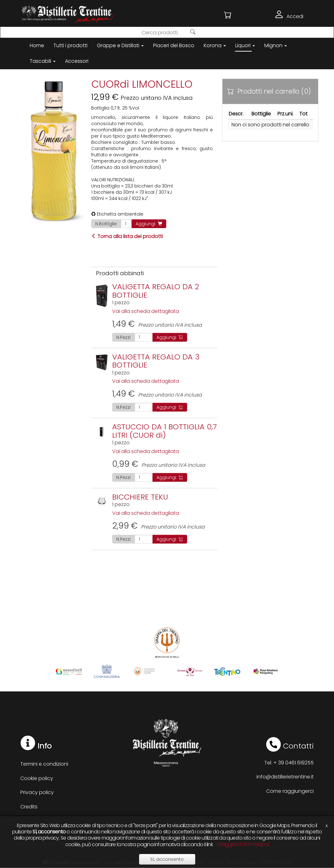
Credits (29, 807)
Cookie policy (37, 778)
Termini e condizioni (44, 764)
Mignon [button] (276, 45)
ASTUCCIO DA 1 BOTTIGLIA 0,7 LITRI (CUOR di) (165, 431)
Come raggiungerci (290, 791)
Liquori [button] (245, 45)
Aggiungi (149, 224)
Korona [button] (215, 45)
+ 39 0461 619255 (294, 763)
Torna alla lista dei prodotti (127, 236)
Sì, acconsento (167, 859)
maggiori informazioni (243, 844)
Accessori (77, 61)
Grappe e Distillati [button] (120, 45)
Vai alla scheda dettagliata (146, 311)
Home (37, 45)
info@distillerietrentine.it (285, 777)
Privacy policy (37, 792)
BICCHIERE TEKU (140, 497)
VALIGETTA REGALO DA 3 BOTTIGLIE (156, 361)
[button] (228, 15)
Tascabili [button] (43, 61)
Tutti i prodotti (70, 45)
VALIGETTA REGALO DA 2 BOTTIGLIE (156, 291)
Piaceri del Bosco (174, 45)
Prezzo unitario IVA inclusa (157, 325)
